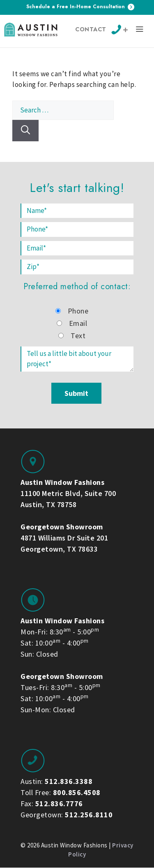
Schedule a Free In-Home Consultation (80, 7)
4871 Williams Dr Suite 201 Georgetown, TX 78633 (64, 538)
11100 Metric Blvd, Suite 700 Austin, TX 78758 (68, 493)
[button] (140, 30)
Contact (91, 29)
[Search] (25, 131)
